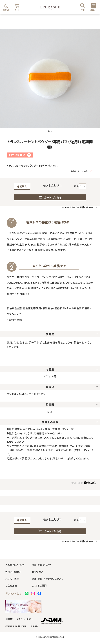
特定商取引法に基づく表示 (16, 626)
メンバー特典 (12, 579)
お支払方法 (37, 572)
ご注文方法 (11, 585)
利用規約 (34, 626)
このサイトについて (15, 565)
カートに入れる (50, 197)
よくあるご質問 (39, 585)
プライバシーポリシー (25, 619)
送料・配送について (41, 565)
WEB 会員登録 (13, 572)
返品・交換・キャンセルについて (47, 579)
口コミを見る (20, 155)
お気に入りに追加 (82, 171)
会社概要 (9, 619)
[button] (49, 131)
